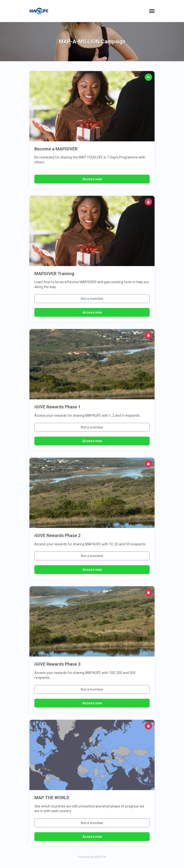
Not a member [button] (92, 299)
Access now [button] (92, 179)
